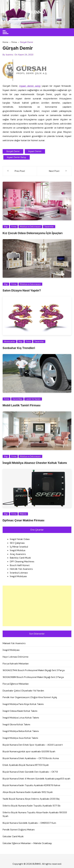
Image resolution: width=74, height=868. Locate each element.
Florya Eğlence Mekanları (16, 684)
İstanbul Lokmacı (19, 573)
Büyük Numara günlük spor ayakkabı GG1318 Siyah (29, 751)
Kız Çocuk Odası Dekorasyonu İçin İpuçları (33, 233)
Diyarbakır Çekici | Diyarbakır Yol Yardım (23, 691)
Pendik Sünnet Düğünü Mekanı (19, 830)
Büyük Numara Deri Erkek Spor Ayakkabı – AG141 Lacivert (33, 745)
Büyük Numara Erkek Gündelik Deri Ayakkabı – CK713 (30, 772)
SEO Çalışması (17, 543)
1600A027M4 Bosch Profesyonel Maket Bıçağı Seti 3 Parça (34, 670)
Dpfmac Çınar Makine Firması (24, 520)
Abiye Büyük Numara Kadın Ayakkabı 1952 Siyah (28, 792)
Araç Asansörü (18, 554)
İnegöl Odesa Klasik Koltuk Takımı (20, 711)
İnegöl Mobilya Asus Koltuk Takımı (20, 738)
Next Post (54, 171)
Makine (23, 514)
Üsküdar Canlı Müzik (13, 836)
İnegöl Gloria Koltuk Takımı (16, 724)
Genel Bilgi (17, 399)
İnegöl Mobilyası (18, 576)
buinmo (10, 55)
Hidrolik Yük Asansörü (21, 569)
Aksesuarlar (10, 341)
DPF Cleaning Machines (22, 562)
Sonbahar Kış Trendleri (19, 348)
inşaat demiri (35, 151)
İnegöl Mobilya (18, 550)
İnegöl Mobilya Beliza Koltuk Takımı (21, 731)
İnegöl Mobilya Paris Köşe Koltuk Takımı (23, 704)
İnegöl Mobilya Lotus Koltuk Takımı (21, 718)
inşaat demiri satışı (30, 86)
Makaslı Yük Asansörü (14, 643)
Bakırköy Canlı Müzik (20, 558)
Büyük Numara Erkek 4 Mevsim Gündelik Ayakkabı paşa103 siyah (36, 779)
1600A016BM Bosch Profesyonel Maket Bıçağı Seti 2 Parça (33, 677)
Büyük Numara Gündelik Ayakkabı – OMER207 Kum (29, 823)
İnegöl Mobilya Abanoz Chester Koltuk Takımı (35, 463)
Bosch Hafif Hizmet (20, 565)
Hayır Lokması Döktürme (16, 657)
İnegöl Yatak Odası (20, 539)
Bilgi (6, 227)
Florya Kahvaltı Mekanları (16, 664)
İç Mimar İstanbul (19, 547)
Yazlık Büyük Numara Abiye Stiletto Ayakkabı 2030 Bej (31, 799)
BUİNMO (37, 12)
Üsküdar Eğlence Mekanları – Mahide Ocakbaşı (27, 843)
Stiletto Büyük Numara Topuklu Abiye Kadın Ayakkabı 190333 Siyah (35, 814)
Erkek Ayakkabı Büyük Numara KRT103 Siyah (26, 765)
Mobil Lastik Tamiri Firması (22, 405)
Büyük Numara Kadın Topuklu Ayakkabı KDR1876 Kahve (31, 785)
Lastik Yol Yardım (33, 399)
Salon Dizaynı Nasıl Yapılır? (22, 290)
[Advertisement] (37, 606)
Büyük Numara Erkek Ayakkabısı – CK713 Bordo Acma (31, 758)
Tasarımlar (49, 227)
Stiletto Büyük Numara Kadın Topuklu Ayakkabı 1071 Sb (32, 806)
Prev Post (20, 171)
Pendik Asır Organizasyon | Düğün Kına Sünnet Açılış (30, 697)
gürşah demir (13, 151)
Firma (14, 227)
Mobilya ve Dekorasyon (30, 227)
